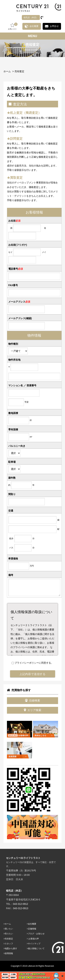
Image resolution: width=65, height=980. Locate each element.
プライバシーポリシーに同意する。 (32, 663)
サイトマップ (34, 944)
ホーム (7, 71)
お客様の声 (34, 939)
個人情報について (36, 949)
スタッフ (9, 944)
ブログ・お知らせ (36, 934)
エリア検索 (33, 710)
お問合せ (54, 26)
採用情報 (9, 953)
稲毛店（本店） (31, 17)
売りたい (9, 934)
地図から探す (11, 949)
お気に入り (12, 26)
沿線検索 (33, 700)
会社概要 (34, 26)
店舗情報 (32, 929)
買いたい (9, 929)
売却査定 (19, 71)
